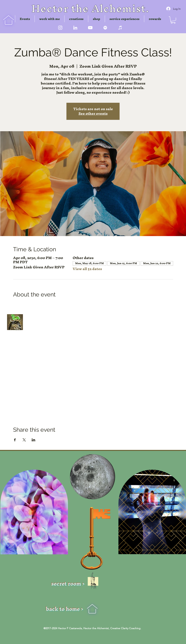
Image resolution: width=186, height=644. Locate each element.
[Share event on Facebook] (15, 440)
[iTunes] (120, 28)
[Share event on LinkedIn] (33, 440)
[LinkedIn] (75, 28)
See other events (93, 113)
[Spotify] (105, 28)
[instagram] (60, 28)
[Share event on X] (24, 440)
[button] (76, 19)
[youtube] (90, 28)
